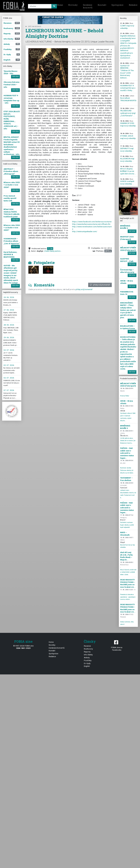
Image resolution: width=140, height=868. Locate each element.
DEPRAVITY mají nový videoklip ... (127, 149)
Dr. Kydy (87, 663)
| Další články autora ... (53, 251)
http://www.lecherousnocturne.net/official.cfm (91, 224)
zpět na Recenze (33, 27)
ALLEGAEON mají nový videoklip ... (127, 159)
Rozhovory (88, 649)
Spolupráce (117, 5)
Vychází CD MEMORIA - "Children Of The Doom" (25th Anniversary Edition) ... (127, 71)
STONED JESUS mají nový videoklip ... (128, 137)
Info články (88, 655)
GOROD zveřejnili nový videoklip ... (127, 182)
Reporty (87, 652)
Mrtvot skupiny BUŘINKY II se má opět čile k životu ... (128, 170)
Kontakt (102, 5)
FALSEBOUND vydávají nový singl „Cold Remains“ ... (128, 112)
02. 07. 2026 (9, 350)
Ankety (87, 658)
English (87, 666)
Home (60, 5)
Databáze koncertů (88, 6)
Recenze (87, 646)
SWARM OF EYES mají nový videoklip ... (128, 125)
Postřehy (88, 660)
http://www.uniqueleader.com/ (85, 231)
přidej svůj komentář (100, 285)
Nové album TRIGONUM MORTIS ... (128, 99)
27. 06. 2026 (9, 310)
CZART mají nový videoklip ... (127, 26)
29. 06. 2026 (9, 337)
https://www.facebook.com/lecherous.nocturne (92, 222)
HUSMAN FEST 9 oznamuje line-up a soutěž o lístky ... (128, 87)
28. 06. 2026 (9, 325)
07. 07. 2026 (9, 390)
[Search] (42, 6)
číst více (15, 76)
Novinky (73, 5)
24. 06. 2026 (9, 297)
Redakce (52, 656)
